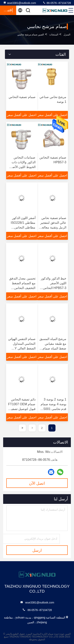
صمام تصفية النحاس (22, 97)
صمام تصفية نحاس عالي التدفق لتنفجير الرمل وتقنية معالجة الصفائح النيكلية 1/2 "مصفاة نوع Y (53, 227)
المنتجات (54, 35)
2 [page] (42, 428)
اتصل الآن (37, 483)
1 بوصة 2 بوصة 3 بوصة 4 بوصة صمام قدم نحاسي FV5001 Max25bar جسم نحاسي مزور (53, 409)
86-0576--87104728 (57, 3)
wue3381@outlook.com (20, 3)
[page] (32, 428)
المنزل (67, 35)
